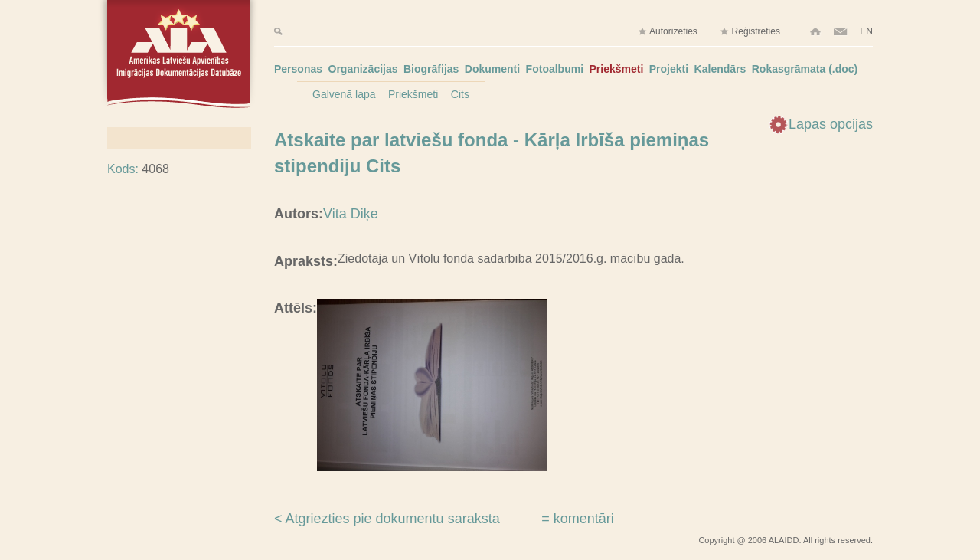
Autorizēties (667, 32)
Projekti (669, 69)
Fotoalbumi (555, 69)
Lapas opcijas (831, 124)
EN (866, 31)
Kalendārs (720, 69)
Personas (298, 69)
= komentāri (578, 519)
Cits (460, 94)
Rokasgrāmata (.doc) (805, 69)
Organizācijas (363, 69)
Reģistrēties (750, 32)
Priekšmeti (617, 69)
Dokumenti (492, 69)
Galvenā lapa (344, 94)
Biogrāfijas (431, 69)
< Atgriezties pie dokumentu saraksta (387, 519)
